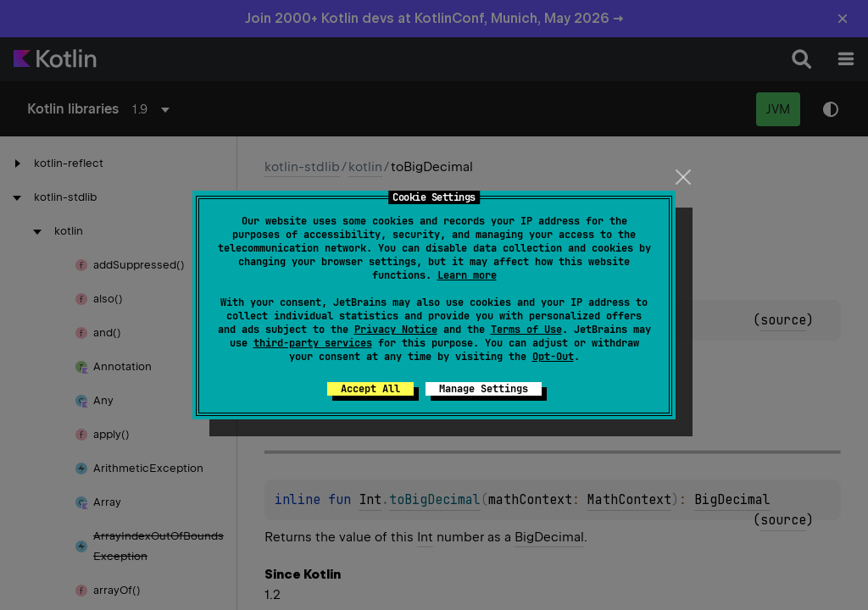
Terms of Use (526, 330)
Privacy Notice (396, 330)
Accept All (370, 389)
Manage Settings (484, 389)
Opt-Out (553, 357)
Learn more (467, 275)
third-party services (313, 343)
